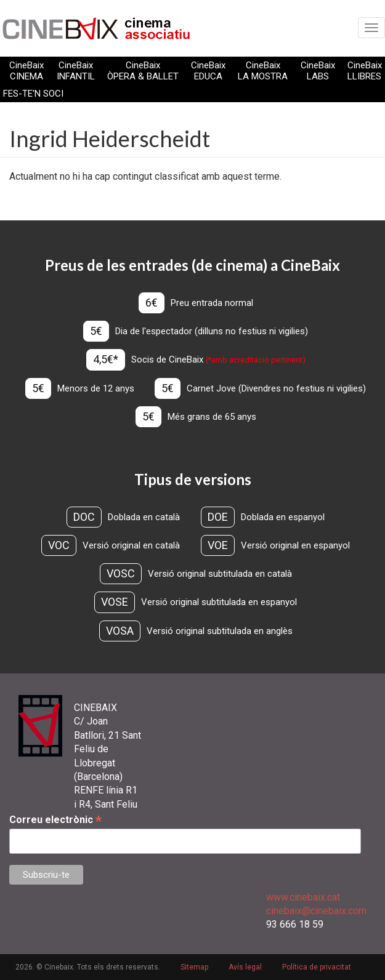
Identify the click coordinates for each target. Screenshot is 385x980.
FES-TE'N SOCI (33, 94)
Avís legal (245, 967)
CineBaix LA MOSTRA (263, 71)
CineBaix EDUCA (208, 71)
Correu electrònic (55, 820)
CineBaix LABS (318, 71)
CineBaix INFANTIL (76, 71)
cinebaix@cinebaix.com (316, 911)
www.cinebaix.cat (303, 897)
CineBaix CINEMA (26, 71)
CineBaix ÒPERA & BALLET (143, 71)
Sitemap (194, 967)
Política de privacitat (317, 967)
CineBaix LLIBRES (365, 71)
